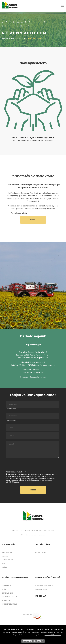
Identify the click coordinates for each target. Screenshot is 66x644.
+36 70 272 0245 (37, 372)
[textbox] (33, 53)
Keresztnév (32, 417)
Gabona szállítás (41, 589)
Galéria (4, 567)
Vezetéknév (32, 405)
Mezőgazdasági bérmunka (13, 38)
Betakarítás (6, 600)
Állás (4, 564)
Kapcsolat (40, 596)
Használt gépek (43, 544)
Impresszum (42, 535)
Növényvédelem (7, 593)
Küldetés (5, 556)
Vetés (4, 589)
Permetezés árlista (19, 213)
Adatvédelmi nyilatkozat (28, 535)
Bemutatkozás (7, 553)
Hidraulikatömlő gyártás (48, 577)
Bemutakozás (9, 544)
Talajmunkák (6, 586)
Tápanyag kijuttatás (9, 597)
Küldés (33, 490)
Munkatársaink (7, 560)
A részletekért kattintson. (53, 635)
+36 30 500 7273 (25, 365)
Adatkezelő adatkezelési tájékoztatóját (21, 476)
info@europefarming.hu (36, 377)
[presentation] (24, 464)
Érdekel (33, 220)
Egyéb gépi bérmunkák (9, 604)
